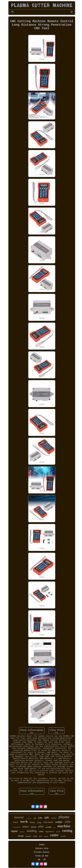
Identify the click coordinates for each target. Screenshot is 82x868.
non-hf (58, 832)
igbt (47, 817)
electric (54, 818)
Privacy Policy (42, 852)
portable (49, 827)
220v (67, 822)
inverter (19, 817)
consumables (17, 827)
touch (16, 822)
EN (39, 859)
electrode (22, 832)
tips (54, 827)
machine (64, 826)
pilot (41, 826)
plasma (64, 817)
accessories (29, 818)
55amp (39, 823)
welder (59, 822)
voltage (21, 836)
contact (63, 836)
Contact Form (42, 848)
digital (14, 831)
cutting (67, 831)
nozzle (34, 827)
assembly (46, 837)
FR (44, 859)
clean (41, 831)
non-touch (48, 822)
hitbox (26, 827)
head (41, 836)
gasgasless (28, 836)
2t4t (35, 818)
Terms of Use (42, 856)
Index (42, 845)
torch (24, 822)
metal (35, 836)
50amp (32, 822)
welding (32, 831)
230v (40, 818)
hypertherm (50, 831)
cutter (54, 835)
